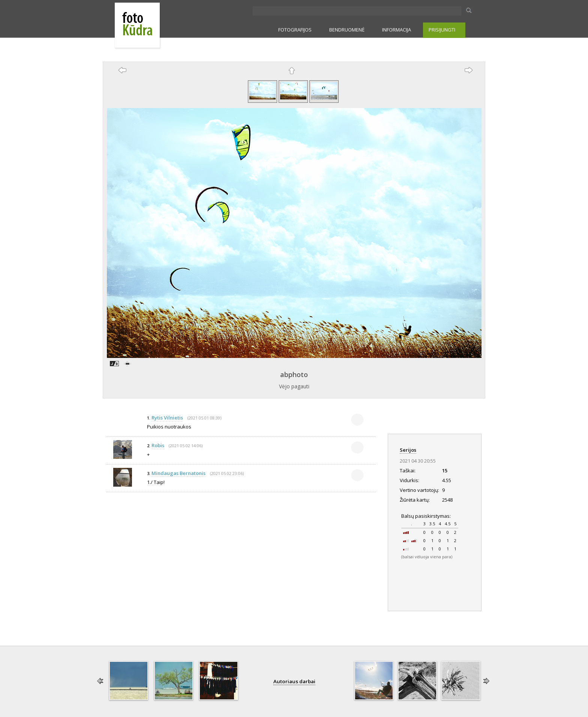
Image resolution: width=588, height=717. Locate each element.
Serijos (408, 450)
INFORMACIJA (397, 30)
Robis (158, 445)
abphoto (294, 374)
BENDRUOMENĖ (347, 30)
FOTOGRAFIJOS (295, 30)
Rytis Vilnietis (167, 418)
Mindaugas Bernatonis (178, 473)
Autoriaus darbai (294, 681)
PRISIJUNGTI (442, 30)
